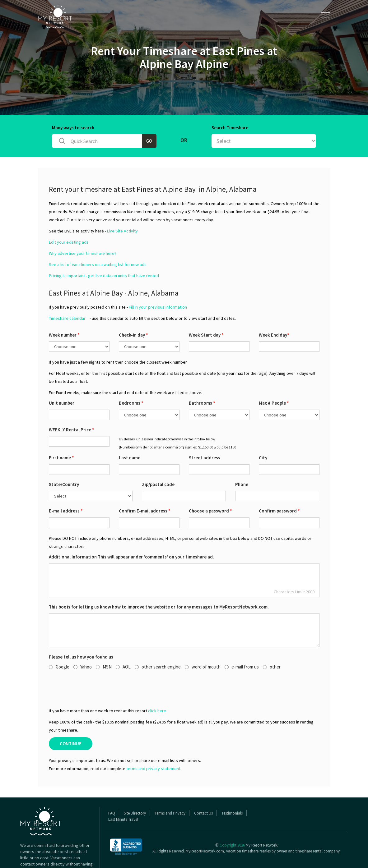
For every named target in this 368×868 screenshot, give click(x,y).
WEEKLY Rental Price (72, 406)
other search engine (158, 643)
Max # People (274, 379)
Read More (30, 852)
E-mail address (66, 487)
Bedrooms (131, 379)
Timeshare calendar (67, 294)
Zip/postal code (158, 460)
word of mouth (203, 643)
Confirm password (279, 487)
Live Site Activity (122, 207)
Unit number (62, 379)
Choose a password (210, 487)
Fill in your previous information (158, 283)
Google (59, 643)
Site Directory (135, 789)
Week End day (274, 311)
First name (61, 434)
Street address (205, 434)
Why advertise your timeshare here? (83, 229)
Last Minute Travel (123, 795)
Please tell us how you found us (81, 633)
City (263, 434)
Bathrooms (202, 379)
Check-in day (133, 311)
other (272, 643)
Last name (130, 434)
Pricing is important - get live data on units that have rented (104, 252)
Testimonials (232, 789)
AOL (123, 643)
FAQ (112, 789)
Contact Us (203, 789)
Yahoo (83, 643)
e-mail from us (242, 643)
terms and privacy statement (153, 745)
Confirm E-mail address (145, 487)
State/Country (64, 460)
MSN (104, 643)
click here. (158, 687)
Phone (242, 460)
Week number (64, 311)
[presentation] (96, 664)
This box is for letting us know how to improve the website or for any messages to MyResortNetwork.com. (159, 583)
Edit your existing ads (69, 218)
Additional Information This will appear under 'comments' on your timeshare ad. (131, 533)
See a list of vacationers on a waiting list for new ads (98, 241)
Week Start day (206, 311)
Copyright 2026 (232, 821)
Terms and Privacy (170, 789)
